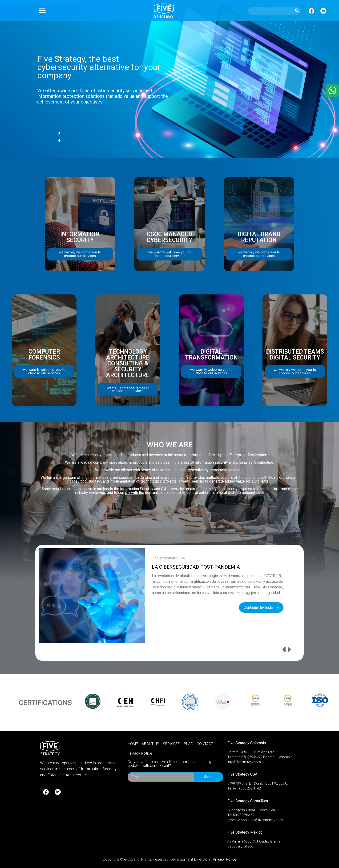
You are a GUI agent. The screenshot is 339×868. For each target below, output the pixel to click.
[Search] (297, 11)
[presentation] (278, 650)
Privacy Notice (140, 753)
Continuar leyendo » (261, 607)
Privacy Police (224, 859)
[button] (42, 11)
